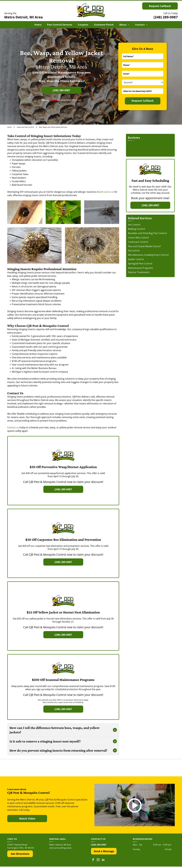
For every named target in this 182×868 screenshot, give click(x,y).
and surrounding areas (60, 848)
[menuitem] (38, 25)
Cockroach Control (138, 242)
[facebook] (93, 860)
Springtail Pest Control (140, 264)
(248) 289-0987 (166, 17)
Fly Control (134, 251)
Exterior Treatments (139, 272)
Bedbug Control (136, 229)
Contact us (13, 427)
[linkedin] (103, 860)
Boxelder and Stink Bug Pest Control (147, 233)
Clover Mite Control (138, 238)
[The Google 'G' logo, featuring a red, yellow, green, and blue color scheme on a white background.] (91, 768)
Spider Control (136, 259)
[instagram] (98, 860)
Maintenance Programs (141, 268)
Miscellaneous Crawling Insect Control (148, 255)
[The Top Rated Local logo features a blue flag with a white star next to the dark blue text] (147, 768)
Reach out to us (105, 192)
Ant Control (134, 225)
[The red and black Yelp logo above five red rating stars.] (35, 768)
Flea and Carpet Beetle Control (144, 246)
